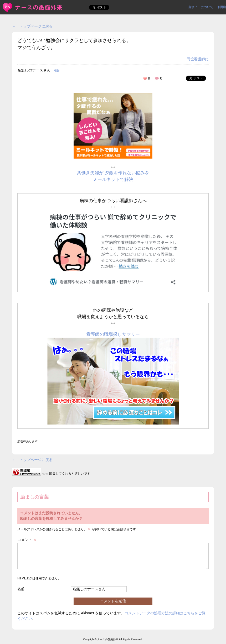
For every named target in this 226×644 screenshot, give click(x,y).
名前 (21, 589)
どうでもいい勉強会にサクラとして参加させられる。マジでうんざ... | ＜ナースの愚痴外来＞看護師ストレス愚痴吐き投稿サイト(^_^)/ (33, 7)
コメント (27, 540)
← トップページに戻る (32, 26)
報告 (57, 70)
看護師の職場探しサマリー (113, 334)
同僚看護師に (198, 59)
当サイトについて (201, 7)
